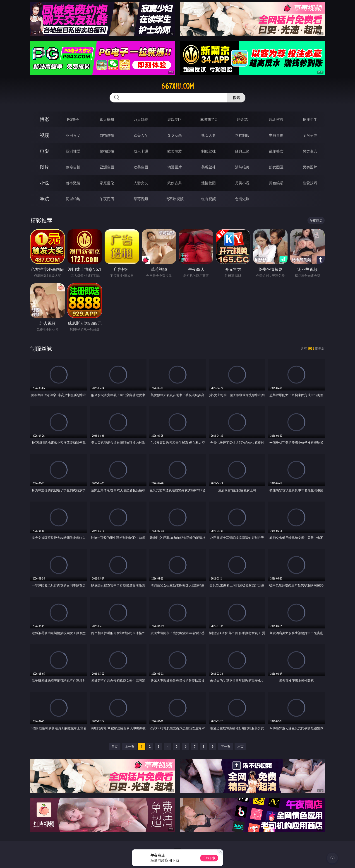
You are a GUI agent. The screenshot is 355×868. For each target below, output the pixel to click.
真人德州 (107, 119)
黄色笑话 (276, 183)
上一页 (130, 746)
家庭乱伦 (107, 183)
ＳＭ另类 (310, 135)
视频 (44, 135)
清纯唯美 (242, 167)
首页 (115, 746)
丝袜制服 (242, 135)
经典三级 (242, 151)
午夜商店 (107, 199)
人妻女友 (141, 183)
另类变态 (310, 151)
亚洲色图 (107, 167)
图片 (44, 167)
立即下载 (209, 858)
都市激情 (73, 183)
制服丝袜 (209, 151)
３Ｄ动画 (175, 135)
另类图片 (310, 167)
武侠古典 (175, 183)
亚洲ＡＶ (73, 135)
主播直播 (276, 135)
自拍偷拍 (107, 135)
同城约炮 (73, 199)
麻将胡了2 (208, 119)
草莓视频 (141, 199)
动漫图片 (175, 167)
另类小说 (242, 183)
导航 (44, 199)
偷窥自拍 (73, 167)
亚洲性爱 (73, 151)
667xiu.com (178, 86)
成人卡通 (141, 151)
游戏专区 (175, 119)
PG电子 (73, 119)
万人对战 (141, 119)
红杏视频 (209, 199)
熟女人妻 (209, 135)
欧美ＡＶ (141, 135)
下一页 (225, 746)
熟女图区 (276, 167)
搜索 (236, 98)
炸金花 (242, 119)
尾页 (240, 746)
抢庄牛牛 (310, 119)
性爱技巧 (310, 183)
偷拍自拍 (107, 151)
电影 (44, 151)
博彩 (44, 119)
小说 (44, 183)
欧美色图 (141, 167)
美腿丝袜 (209, 167)
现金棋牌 (276, 119)
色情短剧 (242, 199)
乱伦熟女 (276, 151)
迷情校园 (209, 183)
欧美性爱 (175, 151)
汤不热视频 (175, 199)
